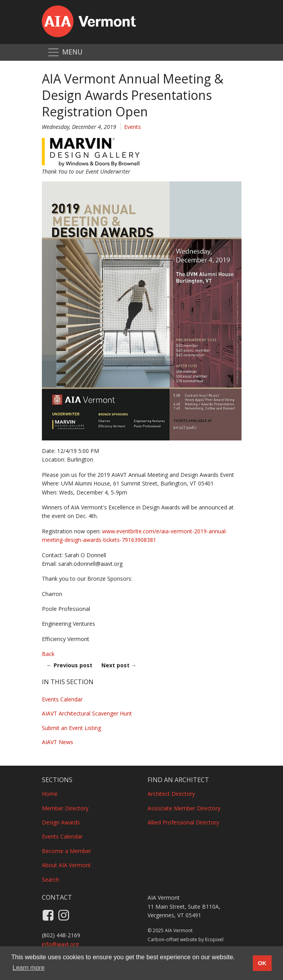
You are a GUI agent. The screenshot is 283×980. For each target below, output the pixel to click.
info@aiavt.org (60, 944)
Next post (119, 665)
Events (132, 127)
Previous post (69, 665)
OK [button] (262, 963)
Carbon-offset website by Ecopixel (186, 939)
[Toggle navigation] (65, 52)
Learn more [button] (29, 968)
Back (48, 654)
